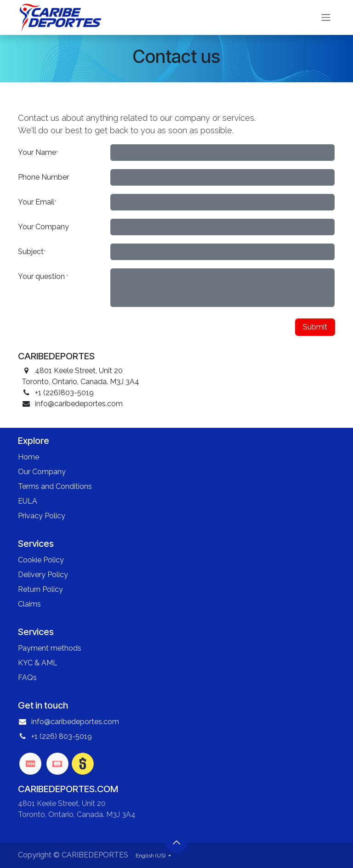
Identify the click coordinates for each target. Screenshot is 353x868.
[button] (176, 842)
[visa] (30, 764)
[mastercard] (57, 764)
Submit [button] (315, 327)
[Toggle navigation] (326, 18)
